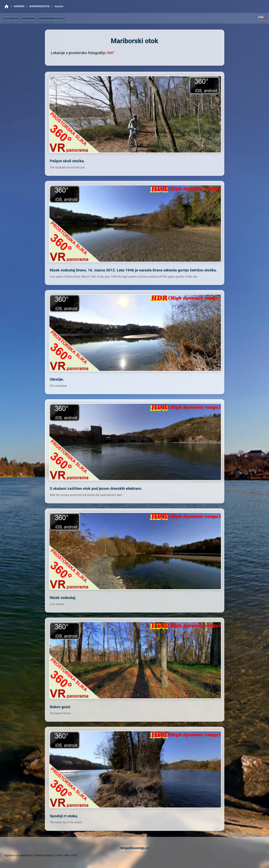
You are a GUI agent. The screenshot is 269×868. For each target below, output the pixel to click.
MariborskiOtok (39, 6)
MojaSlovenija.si (134, 848)
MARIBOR (29, 18)
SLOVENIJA (11, 18)
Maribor (19, 6)
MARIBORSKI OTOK (51, 18)
